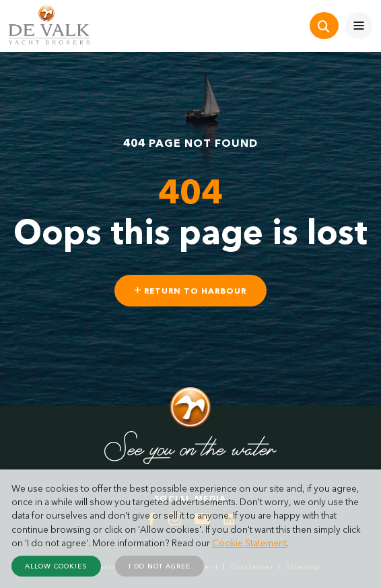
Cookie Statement (249, 543)
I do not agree (160, 566)
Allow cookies (56, 566)
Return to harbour (190, 291)
